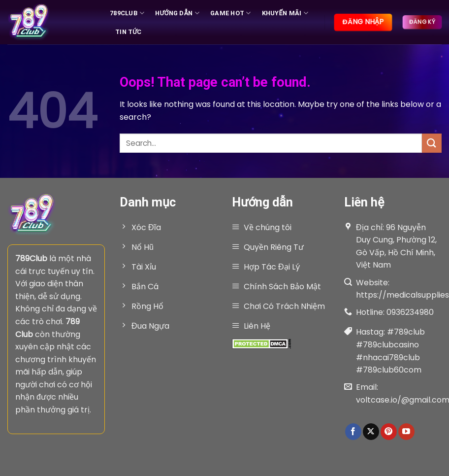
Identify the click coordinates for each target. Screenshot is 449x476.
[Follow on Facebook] (353, 432)
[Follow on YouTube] (406, 432)
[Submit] (432, 143)
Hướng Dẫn (177, 13)
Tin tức (128, 32)
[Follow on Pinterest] (389, 432)
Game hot (231, 13)
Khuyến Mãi (285, 13)
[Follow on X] (371, 432)
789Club (127, 13)
